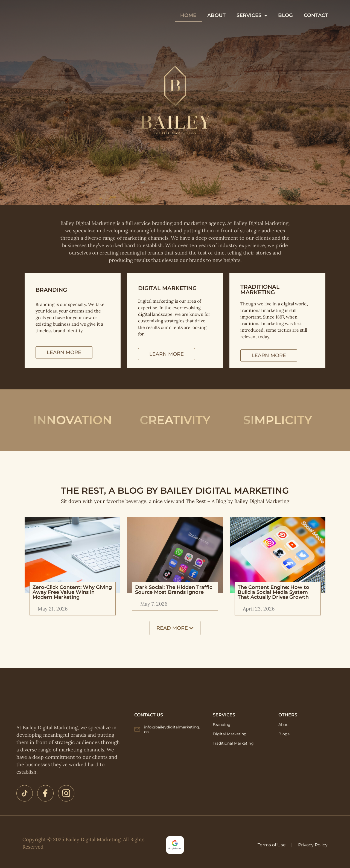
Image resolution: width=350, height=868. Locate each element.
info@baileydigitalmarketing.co (172, 729)
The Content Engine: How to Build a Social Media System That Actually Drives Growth (273, 592)
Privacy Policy (313, 845)
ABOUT (242, 9)
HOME (214, 9)
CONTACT (218, 22)
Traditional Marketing (233, 743)
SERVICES (277, 9)
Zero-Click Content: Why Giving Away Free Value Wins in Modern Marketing (72, 592)
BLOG (311, 9)
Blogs (284, 734)
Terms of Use (272, 845)
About (284, 725)
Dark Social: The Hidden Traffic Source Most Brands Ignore (174, 590)
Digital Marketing (230, 734)
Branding (222, 725)
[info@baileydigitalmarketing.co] (137, 729)
